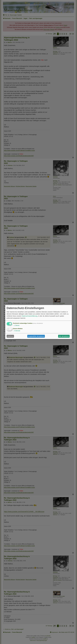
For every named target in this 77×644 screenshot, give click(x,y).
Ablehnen (10, 336)
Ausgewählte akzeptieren (36, 336)
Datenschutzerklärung (30, 316)
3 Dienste (17, 331)
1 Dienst (16, 325)
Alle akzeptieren (64, 336)
